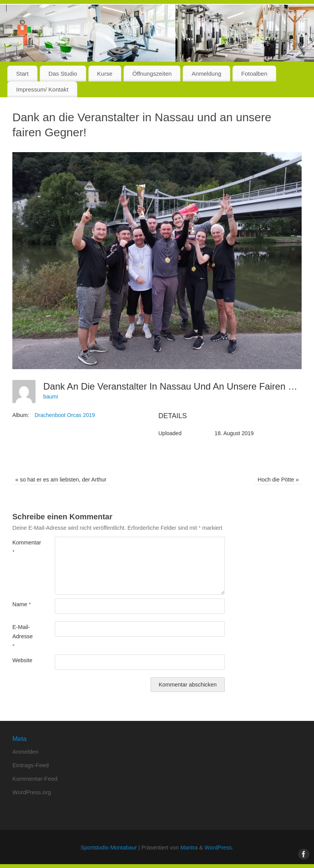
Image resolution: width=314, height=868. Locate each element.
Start (22, 74)
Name (22, 604)
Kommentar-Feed (35, 779)
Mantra (189, 848)
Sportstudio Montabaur (109, 848)
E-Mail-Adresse (23, 637)
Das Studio (63, 74)
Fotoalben (255, 74)
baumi (51, 397)
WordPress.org (32, 792)
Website (22, 660)
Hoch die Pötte (278, 480)
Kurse (105, 74)
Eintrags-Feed (31, 765)
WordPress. (219, 848)
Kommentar (23, 547)
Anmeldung (206, 74)
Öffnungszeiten (152, 74)
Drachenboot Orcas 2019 (64, 415)
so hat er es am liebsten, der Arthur (61, 480)
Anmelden (25, 752)
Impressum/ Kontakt (42, 89)
